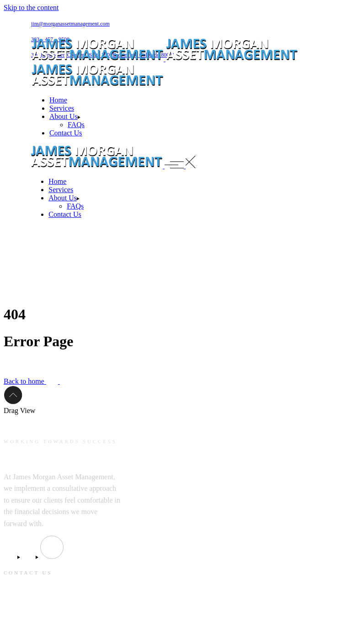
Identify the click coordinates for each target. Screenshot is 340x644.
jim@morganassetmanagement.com (70, 24)
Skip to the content (31, 8)
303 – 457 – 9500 (28, 631)
